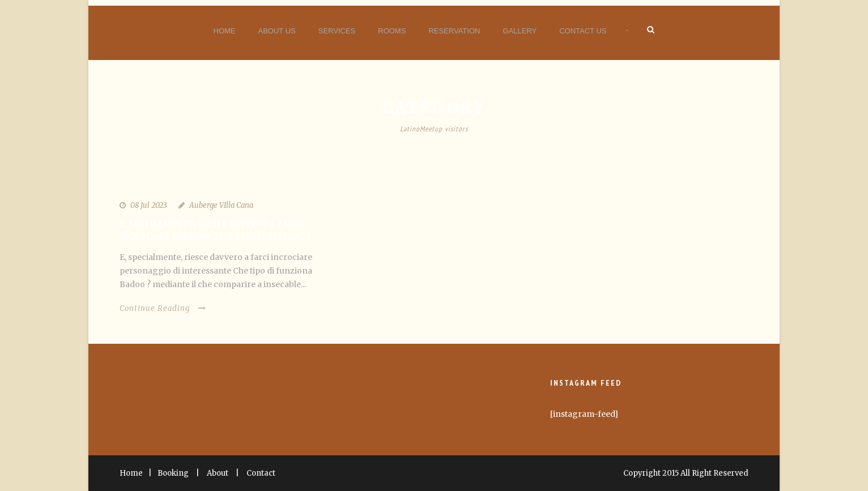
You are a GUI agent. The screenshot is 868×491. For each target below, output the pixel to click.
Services (337, 31)
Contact (261, 473)
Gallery (520, 31)
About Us (277, 31)
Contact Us (583, 31)
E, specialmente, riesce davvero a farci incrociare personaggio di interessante (216, 230)
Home (225, 31)
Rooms (392, 31)
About (218, 473)
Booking (173, 473)
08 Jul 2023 (149, 205)
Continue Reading (163, 308)
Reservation (454, 31)
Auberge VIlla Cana (221, 205)
